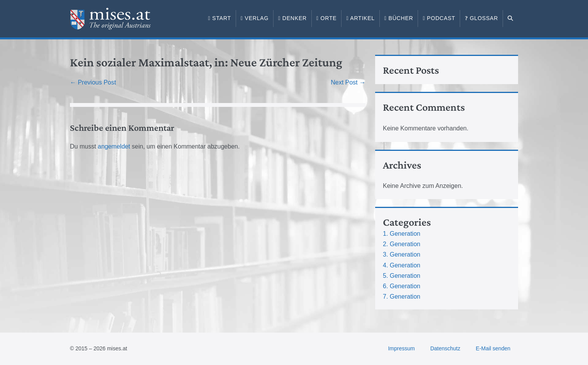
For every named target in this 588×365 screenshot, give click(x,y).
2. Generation (402, 244)
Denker (292, 18)
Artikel (360, 18)
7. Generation (402, 297)
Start (220, 18)
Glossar (481, 18)
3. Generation (402, 254)
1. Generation (402, 234)
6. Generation (402, 286)
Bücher (399, 18)
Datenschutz (445, 348)
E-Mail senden (493, 348)
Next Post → (348, 82)
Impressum (401, 348)
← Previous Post (93, 82)
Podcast (439, 18)
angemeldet (114, 146)
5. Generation (402, 276)
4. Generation (402, 265)
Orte (326, 18)
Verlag (255, 18)
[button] (511, 19)
